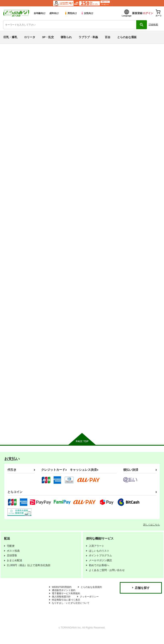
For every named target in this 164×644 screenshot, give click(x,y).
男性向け (71, 13)
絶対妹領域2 (130, 187)
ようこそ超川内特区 (141, 72)
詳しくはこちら (152, 528)
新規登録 (137, 13)
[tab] (83, 118)
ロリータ (30, 37)
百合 (108, 37)
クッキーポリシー (92, 604)
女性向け (87, 13)
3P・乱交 (48, 37)
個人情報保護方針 (62, 604)
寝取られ (66, 37)
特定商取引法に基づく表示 (67, 608)
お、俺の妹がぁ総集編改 (95, 287)
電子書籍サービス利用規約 (67, 601)
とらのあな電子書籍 (12, 47)
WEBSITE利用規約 (63, 590)
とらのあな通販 (127, 37)
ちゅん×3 (100, 72)
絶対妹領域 (45, 287)
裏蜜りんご (129, 287)
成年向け (54, 13)
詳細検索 (153, 24)
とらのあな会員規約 (63, 594)
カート (66, 219)
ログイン (148, 13)
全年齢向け (40, 13)
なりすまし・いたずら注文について (72, 611)
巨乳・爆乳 (10, 37)
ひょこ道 (113, 72)
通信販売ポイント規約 (65, 597)
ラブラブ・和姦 (88, 37)
